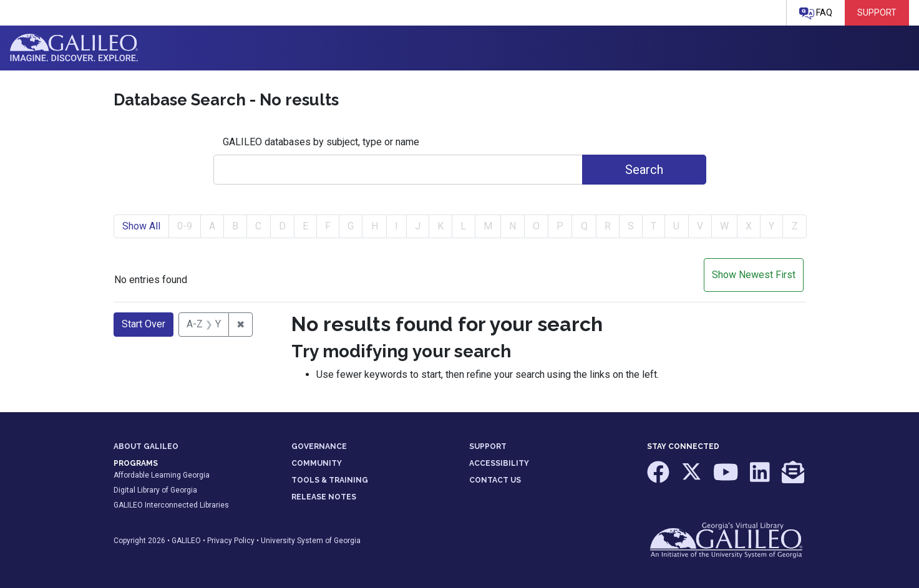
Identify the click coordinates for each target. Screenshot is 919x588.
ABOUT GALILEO (146, 446)
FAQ (816, 13)
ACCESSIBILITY (499, 463)
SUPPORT (488, 446)
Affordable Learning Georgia (162, 475)
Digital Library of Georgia (155, 490)
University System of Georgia (311, 541)
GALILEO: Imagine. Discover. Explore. (74, 48)
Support (877, 12)
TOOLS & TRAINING (330, 480)
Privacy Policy (231, 541)
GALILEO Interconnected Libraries (171, 505)
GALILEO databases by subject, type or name (321, 142)
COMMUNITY (317, 463)
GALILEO (186, 541)
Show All (141, 226)
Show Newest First (754, 275)
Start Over (143, 324)
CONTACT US (495, 480)
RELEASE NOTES (324, 497)
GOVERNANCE (319, 446)
